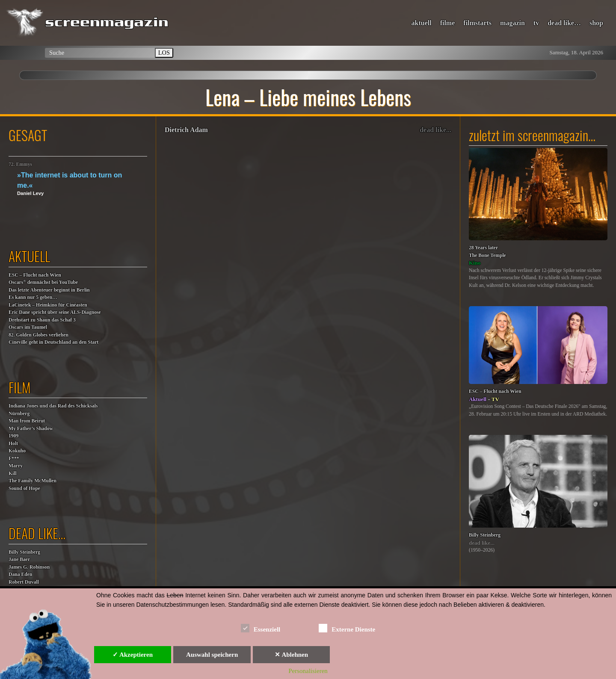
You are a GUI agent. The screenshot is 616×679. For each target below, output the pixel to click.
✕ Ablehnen (291, 655)
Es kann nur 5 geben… (33, 297)
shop (596, 23)
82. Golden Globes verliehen (38, 335)
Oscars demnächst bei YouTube (43, 282)
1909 (13, 436)
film (20, 387)
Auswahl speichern (212, 655)
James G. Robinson (29, 567)
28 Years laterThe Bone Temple (487, 252)
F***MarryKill (16, 466)
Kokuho (17, 451)
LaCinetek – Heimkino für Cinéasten (48, 305)
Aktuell (478, 399)
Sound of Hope (24, 489)
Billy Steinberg (24, 552)
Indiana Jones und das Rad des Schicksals (53, 406)
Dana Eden (20, 574)
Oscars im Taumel (28, 327)
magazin (512, 23)
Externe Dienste (347, 628)
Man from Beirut (27, 421)
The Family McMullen (33, 481)
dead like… (564, 23)
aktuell (422, 23)
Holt (13, 444)
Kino (475, 263)
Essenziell (261, 628)
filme (448, 23)
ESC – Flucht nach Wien (35, 275)
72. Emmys (20, 164)
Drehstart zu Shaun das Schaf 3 (42, 320)
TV (495, 399)
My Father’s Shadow (31, 429)
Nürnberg (19, 414)
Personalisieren (308, 671)
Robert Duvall (24, 582)
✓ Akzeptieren (133, 655)
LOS (164, 53)
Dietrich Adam (186, 130)
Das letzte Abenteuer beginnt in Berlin (49, 290)
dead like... (435, 130)
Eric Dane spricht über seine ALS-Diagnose (55, 312)
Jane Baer (19, 559)
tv (536, 23)
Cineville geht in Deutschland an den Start (53, 342)
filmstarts (477, 23)
